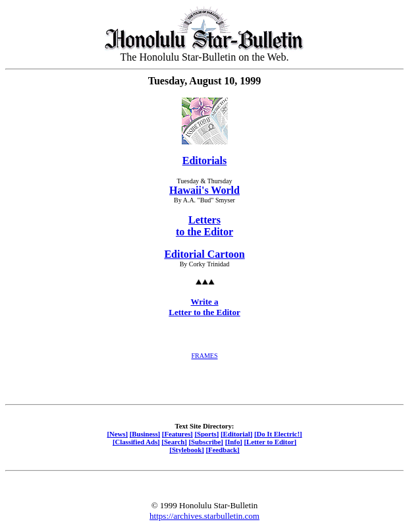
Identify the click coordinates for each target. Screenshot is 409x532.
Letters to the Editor (204, 226)
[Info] (234, 442)
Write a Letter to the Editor (204, 307)
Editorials (205, 161)
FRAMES (204, 356)
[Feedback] (222, 450)
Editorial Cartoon (204, 254)
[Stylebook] (186, 450)
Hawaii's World (204, 190)
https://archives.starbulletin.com (204, 516)
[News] (117, 434)
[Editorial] (236, 434)
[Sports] (206, 434)
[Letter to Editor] (271, 442)
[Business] (145, 434)
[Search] (174, 442)
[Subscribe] (206, 442)
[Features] (177, 434)
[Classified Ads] (136, 442)
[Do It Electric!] (278, 434)
